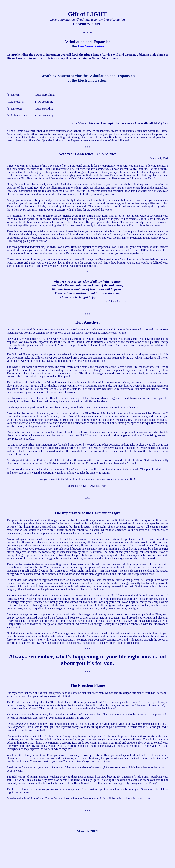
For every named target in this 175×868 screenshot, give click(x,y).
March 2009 (88, 831)
